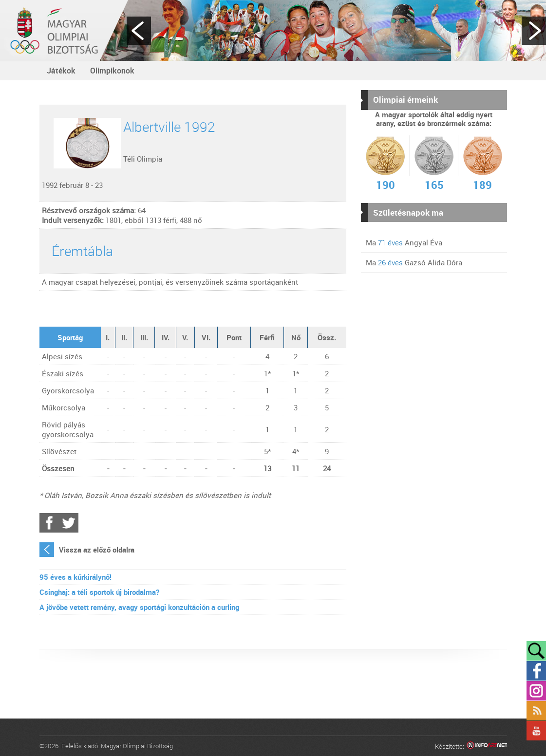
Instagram (536, 691)
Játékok (61, 71)
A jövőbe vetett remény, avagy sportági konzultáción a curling (139, 607)
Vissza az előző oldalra (97, 550)
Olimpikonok (112, 71)
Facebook (49, 523)
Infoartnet (487, 747)
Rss (536, 711)
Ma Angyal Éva (404, 242)
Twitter (69, 523)
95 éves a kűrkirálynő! (75, 577)
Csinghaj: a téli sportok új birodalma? (99, 592)
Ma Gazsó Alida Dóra (414, 262)
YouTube (536, 731)
